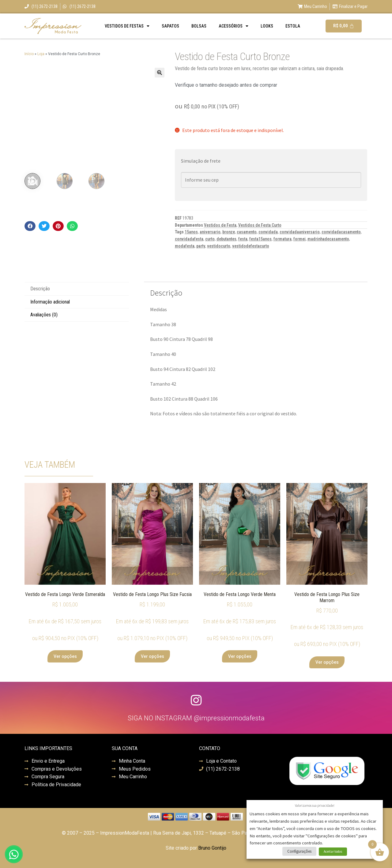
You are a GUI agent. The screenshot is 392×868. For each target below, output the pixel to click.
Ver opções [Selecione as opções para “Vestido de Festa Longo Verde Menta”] (240, 656)
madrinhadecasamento (328, 239)
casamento (247, 232)
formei (300, 239)
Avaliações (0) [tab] (44, 315)
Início (29, 54)
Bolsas (199, 26)
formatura (283, 239)
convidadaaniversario (300, 232)
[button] (160, 73)
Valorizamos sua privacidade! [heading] (315, 806)
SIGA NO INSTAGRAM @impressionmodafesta (196, 718)
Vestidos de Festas (127, 26)
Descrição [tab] (40, 289)
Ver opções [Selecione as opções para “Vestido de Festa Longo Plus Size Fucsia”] (153, 656)
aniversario (210, 232)
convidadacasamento (341, 232)
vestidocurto (219, 246)
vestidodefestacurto (251, 246)
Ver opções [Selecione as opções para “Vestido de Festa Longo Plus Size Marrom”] (327, 662)
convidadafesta (189, 239)
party (201, 246)
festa (243, 239)
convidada (268, 232)
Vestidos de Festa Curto (260, 225)
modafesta (185, 246)
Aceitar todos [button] (333, 851)
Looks (267, 26)
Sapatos (170, 26)
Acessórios (234, 26)
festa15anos (260, 239)
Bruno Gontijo (212, 848)
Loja (41, 54)
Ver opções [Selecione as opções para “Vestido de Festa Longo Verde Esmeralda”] (65, 656)
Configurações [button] (299, 851)
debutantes (226, 239)
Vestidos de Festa (220, 225)
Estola (293, 26)
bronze (229, 232)
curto (210, 239)
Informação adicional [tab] (50, 302)
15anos (191, 232)
